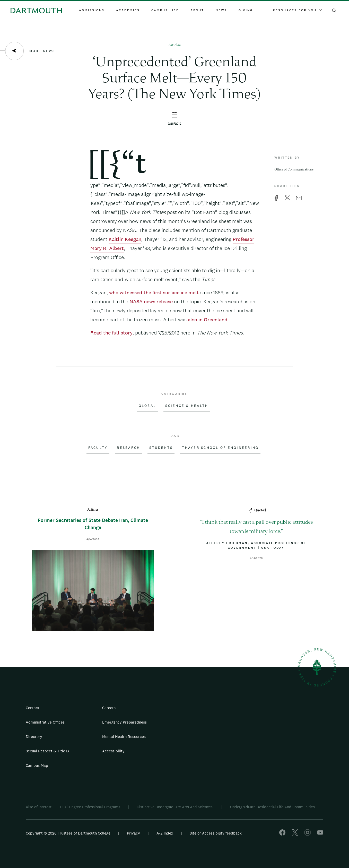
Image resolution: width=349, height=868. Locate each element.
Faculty (98, 448)
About (197, 10)
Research (128, 448)
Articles (174, 45)
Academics (128, 10)
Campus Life (165, 10)
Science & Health (187, 406)
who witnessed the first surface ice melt (154, 293)
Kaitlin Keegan (125, 239)
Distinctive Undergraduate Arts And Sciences (175, 807)
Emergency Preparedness (124, 722)
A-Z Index (165, 833)
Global (147, 406)
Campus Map (37, 765)
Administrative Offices (45, 722)
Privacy (133, 833)
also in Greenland (208, 320)
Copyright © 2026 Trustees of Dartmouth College (68, 833)
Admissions (92, 10)
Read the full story (111, 333)
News (221, 10)
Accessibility (113, 751)
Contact (33, 708)
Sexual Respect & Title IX (48, 751)
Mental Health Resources (124, 737)
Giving (246, 10)
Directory (34, 737)
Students (161, 448)
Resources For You (297, 10)
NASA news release (151, 302)
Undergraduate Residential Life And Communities (272, 807)
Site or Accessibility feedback (216, 833)
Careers (109, 708)
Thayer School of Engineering (220, 448)
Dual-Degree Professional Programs (90, 807)
